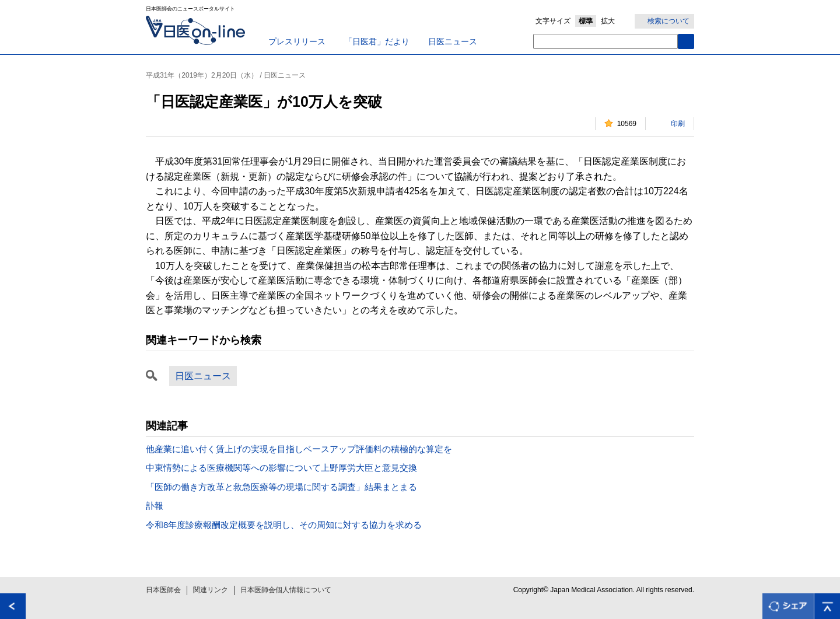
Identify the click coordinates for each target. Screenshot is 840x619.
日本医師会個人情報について (286, 590)
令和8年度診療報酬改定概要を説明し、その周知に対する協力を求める (284, 525)
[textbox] (605, 41)
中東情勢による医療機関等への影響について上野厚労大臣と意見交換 (281, 468)
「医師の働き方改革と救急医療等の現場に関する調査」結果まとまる (281, 487)
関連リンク (211, 590)
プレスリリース (297, 41)
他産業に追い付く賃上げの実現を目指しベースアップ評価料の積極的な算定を (299, 449)
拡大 (608, 21)
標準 (586, 21)
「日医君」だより (377, 41)
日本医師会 (163, 590)
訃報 (155, 506)
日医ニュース (453, 41)
